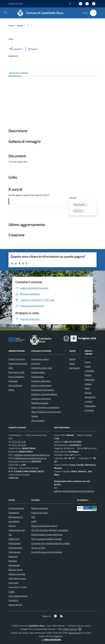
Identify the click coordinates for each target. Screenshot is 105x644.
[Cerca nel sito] (93, 13)
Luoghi (88, 366)
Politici (11, 390)
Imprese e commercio (41, 399)
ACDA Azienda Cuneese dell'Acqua (47, 534)
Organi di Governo (17, 359)
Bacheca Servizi (16, 570)
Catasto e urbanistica (41, 381)
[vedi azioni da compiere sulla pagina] (31, 49)
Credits (12, 592)
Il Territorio (89, 371)
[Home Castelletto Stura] (39, 13)
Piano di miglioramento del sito (17, 530)
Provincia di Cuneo (40, 513)
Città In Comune (70, 629)
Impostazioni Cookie (17, 587)
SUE (33, 517)
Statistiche (13, 600)
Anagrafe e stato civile (41, 368)
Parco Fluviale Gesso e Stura (44, 526)
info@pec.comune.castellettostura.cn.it (32, 455)
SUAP (34, 521)
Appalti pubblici (38, 372)
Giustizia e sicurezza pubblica (44, 394)
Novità (20, 25)
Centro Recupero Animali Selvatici (47, 552)
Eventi (88, 362)
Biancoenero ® (75, 633)
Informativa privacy (17, 578)
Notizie (72, 359)
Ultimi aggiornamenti (18, 596)
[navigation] (5, 13)
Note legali (13, 583)
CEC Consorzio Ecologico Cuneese (46, 539)
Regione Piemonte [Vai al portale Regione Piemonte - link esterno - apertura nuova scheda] (16, 4)
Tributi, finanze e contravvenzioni (46, 412)
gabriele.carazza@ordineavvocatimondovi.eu (74, 491)
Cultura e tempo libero (41, 385)
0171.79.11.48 (19, 442)
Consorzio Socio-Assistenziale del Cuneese (51, 543)
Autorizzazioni (38, 377)
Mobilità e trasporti (40, 403)
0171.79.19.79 (19, 445)
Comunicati (74, 368)
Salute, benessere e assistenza (45, 407)
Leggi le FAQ (14, 539)
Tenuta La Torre (38, 548)
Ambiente (36, 363)
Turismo (35, 416)
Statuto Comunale (17, 574)
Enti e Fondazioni (16, 377)
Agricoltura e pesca (40, 359)
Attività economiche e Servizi (90, 397)
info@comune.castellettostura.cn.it (30, 458)
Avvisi (72, 363)
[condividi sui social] (15, 49)
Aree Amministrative (18, 363)
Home (11, 25)
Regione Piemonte (40, 508)
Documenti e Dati (16, 372)
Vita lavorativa (38, 420)
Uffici (11, 368)
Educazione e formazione (43, 390)
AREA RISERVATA (51, 640)
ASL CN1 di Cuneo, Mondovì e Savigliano (50, 530)
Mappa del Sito (15, 605)
